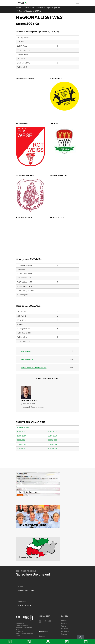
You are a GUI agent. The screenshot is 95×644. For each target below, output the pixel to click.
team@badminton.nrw (26, 562)
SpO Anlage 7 (27, 323)
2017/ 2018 (52, 403)
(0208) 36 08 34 (25, 577)
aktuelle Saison (23, 399)
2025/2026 (53, 420)
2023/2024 (53, 416)
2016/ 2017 (21, 403)
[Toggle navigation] (78, 3)
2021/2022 (52, 411)
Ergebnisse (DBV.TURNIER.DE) (34, 339)
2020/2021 (21, 411)
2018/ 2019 (21, 407)
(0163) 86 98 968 (28, 375)
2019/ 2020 (53, 407)
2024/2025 (21, 420)
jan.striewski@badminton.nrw (32, 378)
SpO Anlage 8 (27, 331)
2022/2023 (21, 416)
